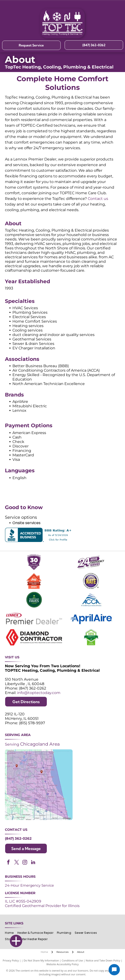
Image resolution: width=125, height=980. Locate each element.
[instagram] (25, 863)
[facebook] (8, 863)
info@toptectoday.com (39, 693)
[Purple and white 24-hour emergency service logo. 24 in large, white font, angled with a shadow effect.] (91, 562)
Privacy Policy (11, 960)
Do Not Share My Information (41, 960)
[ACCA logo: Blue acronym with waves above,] (91, 600)
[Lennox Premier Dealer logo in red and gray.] (34, 619)
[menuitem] (11, 933)
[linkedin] (33, 863)
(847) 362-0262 (18, 838)
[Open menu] (118, 23)
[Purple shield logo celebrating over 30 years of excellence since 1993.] (34, 562)
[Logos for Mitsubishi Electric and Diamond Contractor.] (34, 637)
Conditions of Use (72, 960)
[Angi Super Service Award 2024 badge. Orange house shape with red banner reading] (34, 581)
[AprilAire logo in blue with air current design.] (91, 619)
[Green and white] (91, 637)
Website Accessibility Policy (62, 964)
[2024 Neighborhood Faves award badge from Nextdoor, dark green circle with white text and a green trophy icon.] (34, 600)
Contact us (98, 199)
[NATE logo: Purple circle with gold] (91, 581)
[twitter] (17, 863)
